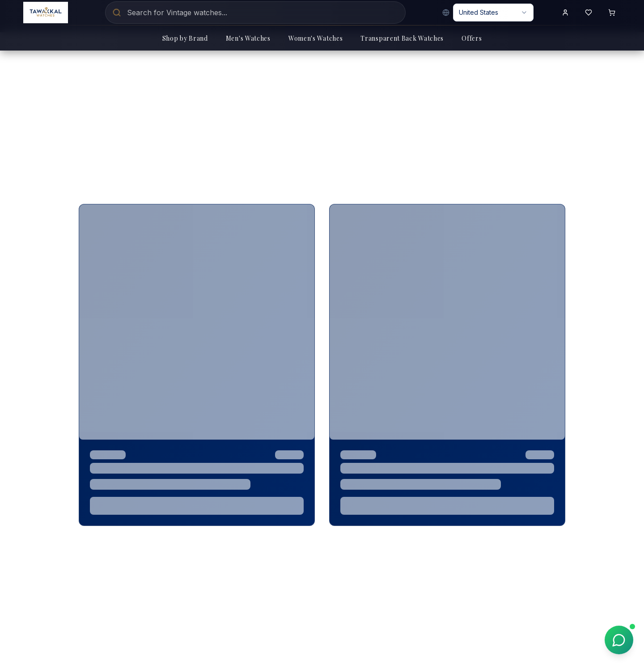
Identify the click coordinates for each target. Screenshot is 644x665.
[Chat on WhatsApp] (619, 640)
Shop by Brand (185, 38)
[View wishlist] (589, 13)
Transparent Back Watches (402, 38)
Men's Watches (248, 38)
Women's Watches (316, 38)
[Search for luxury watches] (255, 13)
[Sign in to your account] (565, 13)
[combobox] (493, 13)
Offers (472, 38)
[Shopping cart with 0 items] (612, 13)
